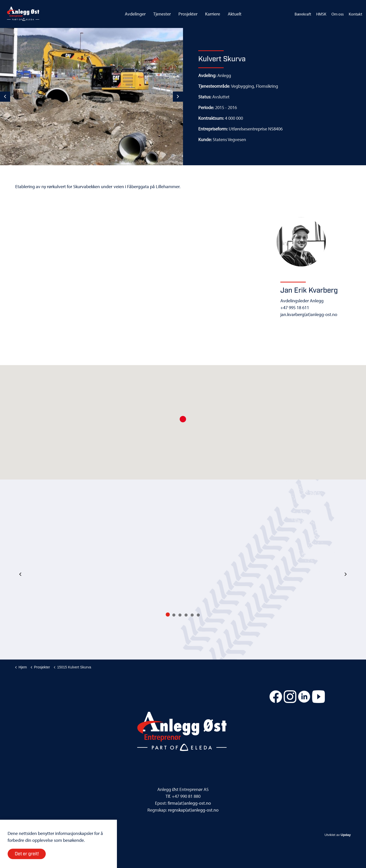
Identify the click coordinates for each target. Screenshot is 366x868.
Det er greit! (27, 854)
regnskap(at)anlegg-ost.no (193, 810)
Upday (346, 835)
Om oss (338, 14)
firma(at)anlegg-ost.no (189, 803)
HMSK (321, 14)
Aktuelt (235, 14)
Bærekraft (303, 14)
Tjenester (162, 14)
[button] (183, 419)
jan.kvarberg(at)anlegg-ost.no (309, 314)
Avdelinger (135, 14)
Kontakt (355, 14)
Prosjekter (188, 14)
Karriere (213, 14)
